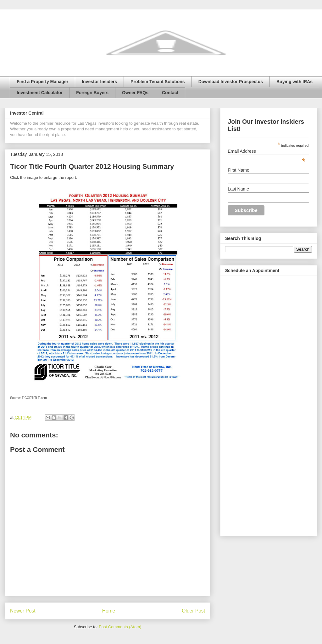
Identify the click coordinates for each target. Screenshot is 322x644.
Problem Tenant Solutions (158, 82)
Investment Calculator (40, 93)
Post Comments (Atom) (120, 627)
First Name (238, 170)
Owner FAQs (135, 93)
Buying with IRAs (294, 82)
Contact (170, 93)
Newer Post (23, 611)
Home (109, 611)
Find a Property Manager (42, 82)
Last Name (238, 189)
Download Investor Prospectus (231, 82)
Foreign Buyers (92, 93)
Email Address (266, 151)
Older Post (193, 611)
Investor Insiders (99, 82)
